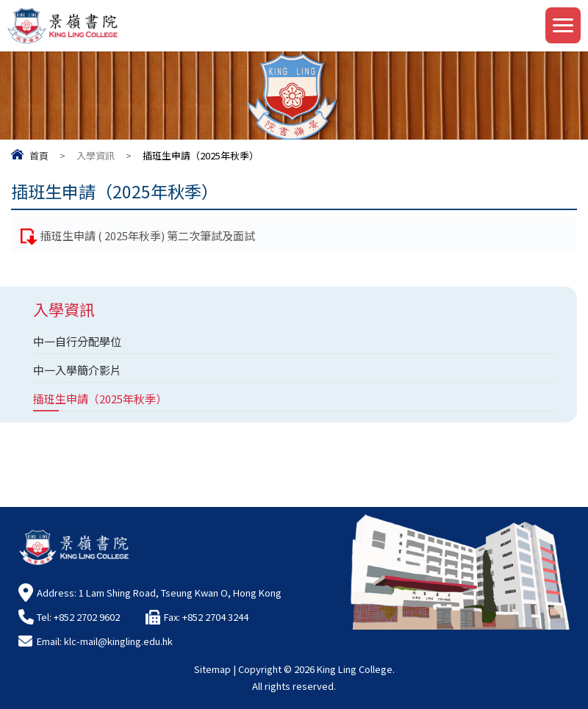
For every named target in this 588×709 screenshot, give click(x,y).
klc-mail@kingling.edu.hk (118, 641)
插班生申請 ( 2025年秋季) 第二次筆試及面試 (148, 235)
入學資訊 (96, 155)
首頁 (39, 155)
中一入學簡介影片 (77, 370)
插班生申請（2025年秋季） (100, 399)
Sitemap (212, 669)
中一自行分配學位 (77, 341)
